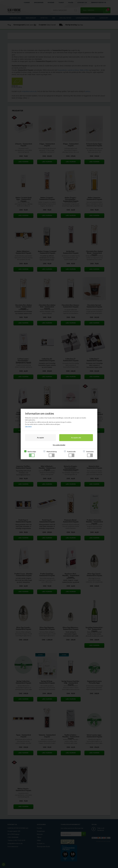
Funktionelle (71, 454)
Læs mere (28, 426)
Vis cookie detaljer (59, 445)
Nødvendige (32, 454)
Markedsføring (52, 454)
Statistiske (90, 454)
